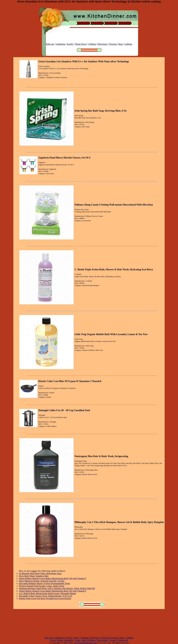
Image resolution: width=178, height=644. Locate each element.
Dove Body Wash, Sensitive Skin (34, 576)
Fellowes (91, 640)
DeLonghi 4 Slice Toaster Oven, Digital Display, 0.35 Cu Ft (46, 596)
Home (76, 638)
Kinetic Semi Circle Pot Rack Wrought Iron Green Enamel (45, 598)
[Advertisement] (89, 623)
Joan (84, 640)
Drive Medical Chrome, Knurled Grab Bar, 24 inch (42, 581)
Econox (113, 640)
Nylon (60, 640)
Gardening (60, 44)
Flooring (113, 44)
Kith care (50, 44)
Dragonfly (69, 640)
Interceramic (103, 640)
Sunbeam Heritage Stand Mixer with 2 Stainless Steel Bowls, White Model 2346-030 (57, 588)
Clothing (92, 44)
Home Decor (81, 44)
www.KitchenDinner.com (85, 643)
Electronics (102, 44)
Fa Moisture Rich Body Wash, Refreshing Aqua (40, 573)
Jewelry (70, 44)
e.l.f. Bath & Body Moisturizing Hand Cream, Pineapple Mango (47, 593)
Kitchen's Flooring (110, 638)
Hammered (123, 640)
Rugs (120, 44)
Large (78, 640)
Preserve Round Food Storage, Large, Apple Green (42, 586)
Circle (53, 640)
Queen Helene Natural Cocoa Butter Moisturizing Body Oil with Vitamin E (52, 578)
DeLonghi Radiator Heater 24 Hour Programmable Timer (44, 583)
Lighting (128, 44)
